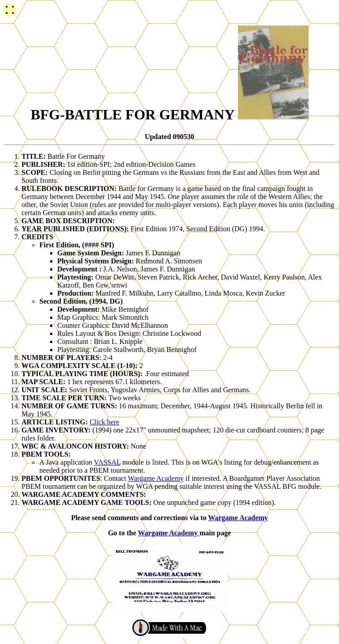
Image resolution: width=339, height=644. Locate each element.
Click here (104, 422)
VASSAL (107, 462)
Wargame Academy (156, 478)
